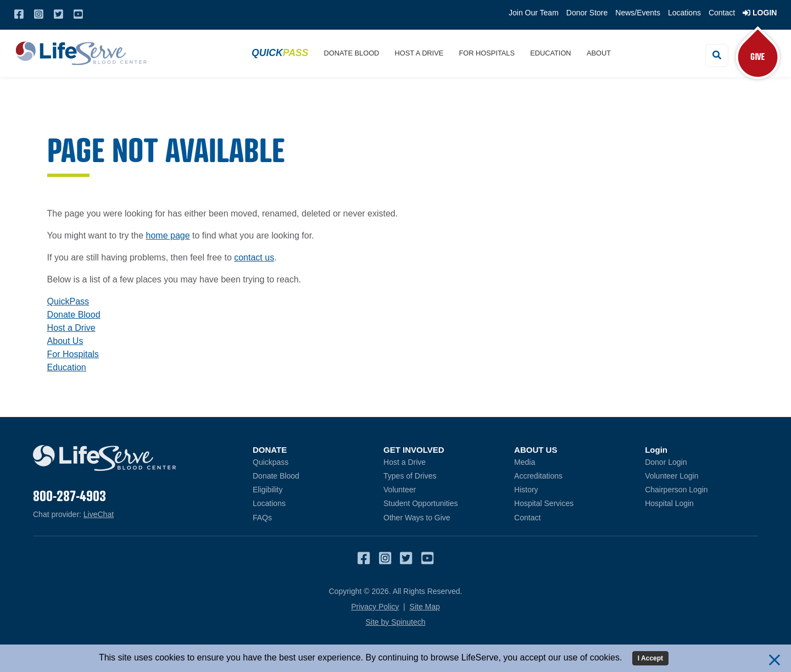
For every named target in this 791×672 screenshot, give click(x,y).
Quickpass (271, 462)
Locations (684, 13)
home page (168, 235)
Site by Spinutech (396, 622)
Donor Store (587, 13)
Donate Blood (352, 53)
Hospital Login (701, 503)
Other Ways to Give (417, 518)
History (526, 490)
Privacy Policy (375, 607)
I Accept (650, 658)
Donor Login (701, 462)
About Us (65, 341)
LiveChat (99, 514)
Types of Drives (410, 476)
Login (760, 13)
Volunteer (400, 490)
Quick (280, 53)
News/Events (638, 13)
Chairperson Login (701, 489)
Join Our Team (534, 13)
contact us (254, 257)
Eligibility (268, 490)
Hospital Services (544, 503)
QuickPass (68, 301)
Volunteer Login (701, 476)
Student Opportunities (420, 503)
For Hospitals (487, 53)
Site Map (425, 607)
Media (525, 462)
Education (550, 53)
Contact (722, 13)
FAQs (262, 518)
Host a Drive (419, 53)
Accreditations (538, 476)
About (599, 53)
